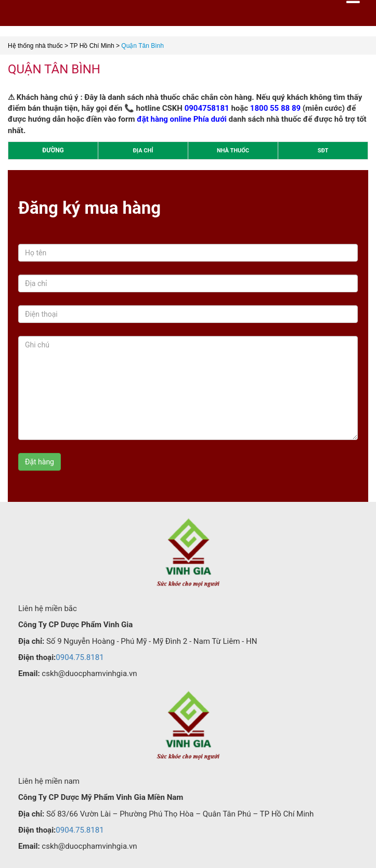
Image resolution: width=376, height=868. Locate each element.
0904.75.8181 (80, 657)
